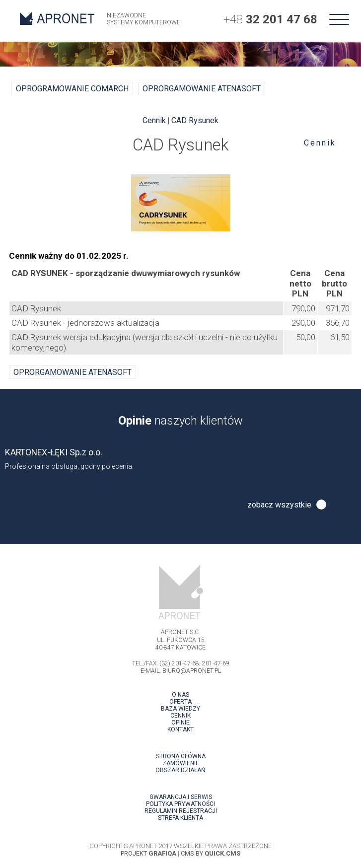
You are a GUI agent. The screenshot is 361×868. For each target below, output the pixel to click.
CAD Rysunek (195, 120)
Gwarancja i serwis (181, 797)
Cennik (320, 143)
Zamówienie (181, 763)
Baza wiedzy (180, 709)
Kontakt (180, 729)
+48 (270, 19)
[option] (180, 459)
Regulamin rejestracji (181, 811)
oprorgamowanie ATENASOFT (202, 89)
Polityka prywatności (180, 804)
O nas (180, 695)
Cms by (211, 853)
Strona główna (181, 756)
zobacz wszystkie (279, 505)
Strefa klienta (180, 818)
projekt (148, 853)
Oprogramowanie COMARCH (72, 89)
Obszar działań (180, 770)
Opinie (180, 723)
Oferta (180, 702)
